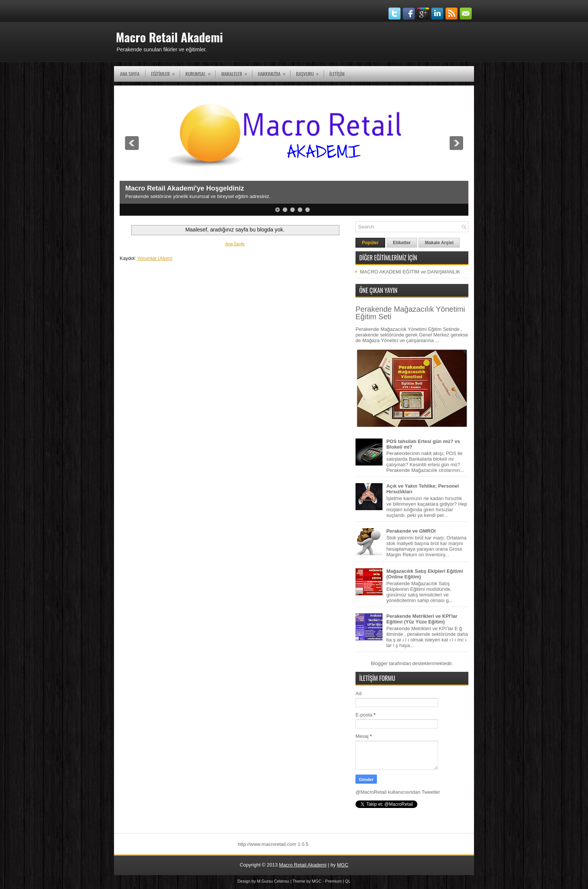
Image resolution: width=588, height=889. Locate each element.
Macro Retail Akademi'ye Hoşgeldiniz (185, 188)
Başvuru (310, 72)
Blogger (379, 663)
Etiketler (402, 243)
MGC (343, 865)
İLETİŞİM (337, 74)
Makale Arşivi (439, 243)
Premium (333, 881)
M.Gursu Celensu (273, 881)
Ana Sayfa (130, 74)
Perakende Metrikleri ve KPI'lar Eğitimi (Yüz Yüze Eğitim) (422, 619)
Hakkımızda (274, 72)
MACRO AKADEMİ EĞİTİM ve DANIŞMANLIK (410, 272)
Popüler (370, 243)
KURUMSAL (200, 72)
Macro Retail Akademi (169, 37)
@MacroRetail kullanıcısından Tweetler (398, 792)
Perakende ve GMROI (411, 531)
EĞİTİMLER (165, 72)
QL (348, 881)
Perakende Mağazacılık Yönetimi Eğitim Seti (410, 313)
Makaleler (236, 72)
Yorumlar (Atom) (155, 258)
